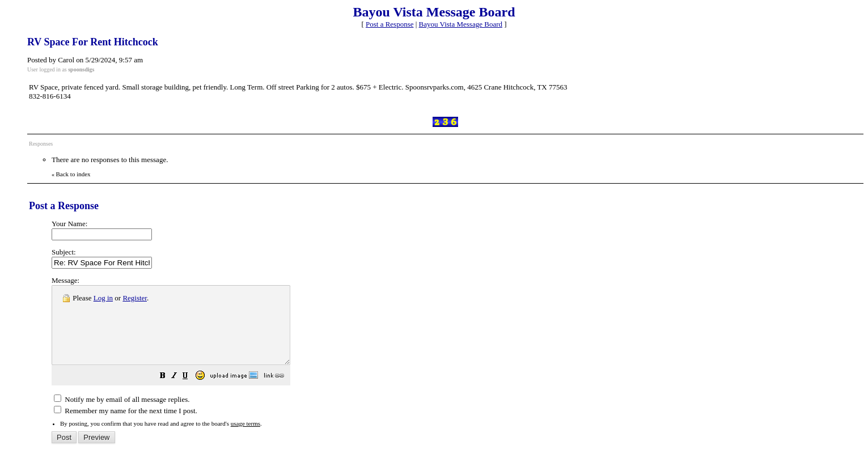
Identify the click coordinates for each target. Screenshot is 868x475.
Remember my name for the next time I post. (126, 426)
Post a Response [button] (390, 24)
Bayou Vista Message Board (461, 24)
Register (135, 298)
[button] (191, 393)
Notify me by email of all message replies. (122, 415)
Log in (103, 298)
